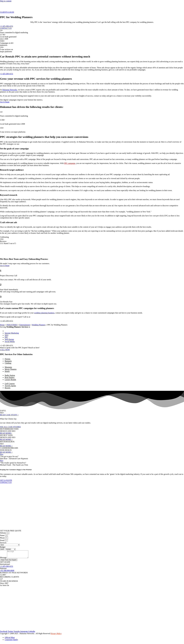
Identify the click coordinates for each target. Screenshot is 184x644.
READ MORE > (6, 439)
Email (2, 540)
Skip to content (6, 1)
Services (3, 543)
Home (2, 325)
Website (3, 533)
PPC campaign (70, 163)
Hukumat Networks (10, 90)
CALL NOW (5, 350)
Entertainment (25, 325)
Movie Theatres (11, 369)
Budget (3, 547)
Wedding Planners (39, 325)
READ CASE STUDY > (9, 415)
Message (4, 559)
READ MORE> (6, 433)
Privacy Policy (56, 635)
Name (2, 535)
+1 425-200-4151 (7, 321)
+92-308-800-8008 (7, 572)
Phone (3, 538)
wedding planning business (44, 313)
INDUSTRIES (12, 325)
